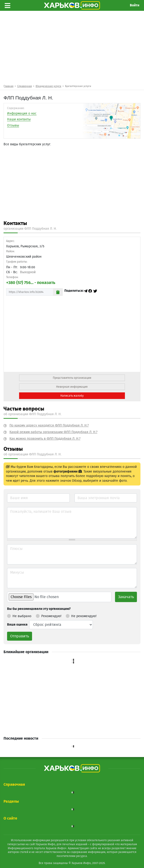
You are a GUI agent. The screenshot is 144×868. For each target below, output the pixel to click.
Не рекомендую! (81, 615)
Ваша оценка (17, 625)
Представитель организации (72, 378)
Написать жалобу (72, 396)
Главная (8, 86)
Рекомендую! (49, 615)
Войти (135, 5)
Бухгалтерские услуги (78, 86)
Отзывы (13, 126)
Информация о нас (22, 114)
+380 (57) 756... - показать (31, 283)
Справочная (25, 86)
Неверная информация (72, 387)
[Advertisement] (72, 47)
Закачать (126, 597)
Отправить (20, 636)
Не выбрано (19, 615)
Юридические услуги (48, 86)
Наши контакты (19, 119)
